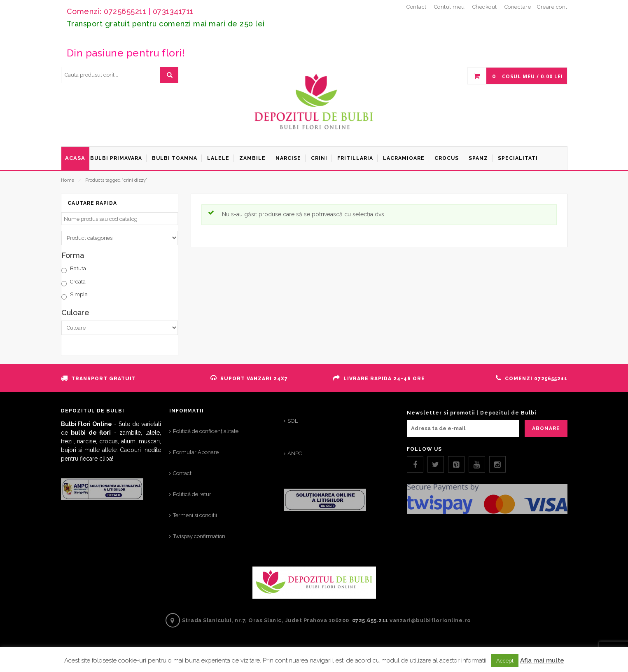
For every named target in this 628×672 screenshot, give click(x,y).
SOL (293, 421)
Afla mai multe (542, 660)
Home (68, 180)
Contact (182, 473)
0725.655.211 (370, 620)
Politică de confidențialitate (206, 431)
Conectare (518, 7)
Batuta (78, 268)
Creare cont (552, 7)
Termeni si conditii (195, 515)
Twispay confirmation (199, 536)
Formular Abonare (196, 452)
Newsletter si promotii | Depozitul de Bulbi (472, 413)
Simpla (79, 294)
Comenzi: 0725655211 (107, 11)
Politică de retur (192, 494)
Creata (78, 282)
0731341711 (173, 11)
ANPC (295, 453)
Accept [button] (505, 661)
